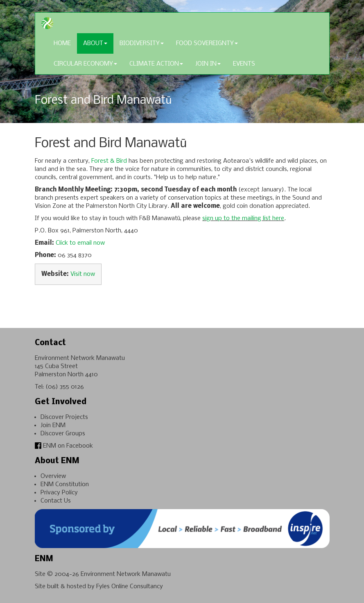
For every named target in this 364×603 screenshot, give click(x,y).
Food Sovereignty (207, 43)
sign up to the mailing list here (243, 218)
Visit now (83, 274)
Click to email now (80, 243)
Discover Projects (64, 417)
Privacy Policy (59, 493)
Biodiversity (142, 43)
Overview (53, 476)
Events (244, 64)
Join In (208, 64)
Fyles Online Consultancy (130, 587)
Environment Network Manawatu (126, 574)
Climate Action (156, 64)
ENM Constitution (65, 485)
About (95, 43)
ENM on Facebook (64, 446)
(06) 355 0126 (65, 387)
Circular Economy (85, 64)
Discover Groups (63, 434)
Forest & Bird (109, 161)
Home (62, 43)
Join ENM (53, 426)
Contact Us (56, 501)
